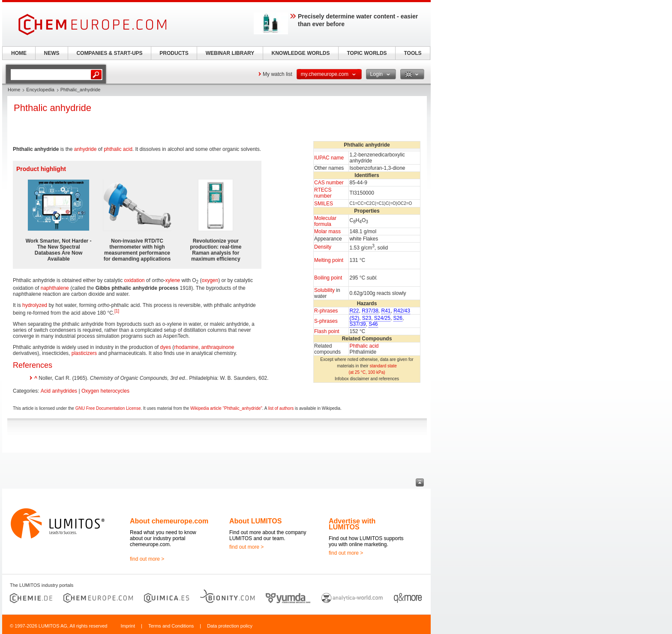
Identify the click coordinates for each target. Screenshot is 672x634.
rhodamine (186, 347)
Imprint (128, 626)
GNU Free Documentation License (108, 408)
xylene (173, 280)
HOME (19, 53)
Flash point (327, 331)
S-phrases (326, 321)
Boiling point (328, 278)
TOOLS (412, 53)
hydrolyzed (35, 305)
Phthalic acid (364, 346)
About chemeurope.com (169, 521)
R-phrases (326, 311)
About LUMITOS (255, 521)
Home (14, 90)
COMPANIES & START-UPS (109, 53)
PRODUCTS (174, 53)
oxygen (210, 280)
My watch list (277, 74)
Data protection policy (230, 626)
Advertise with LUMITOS (352, 524)
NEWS (52, 53)
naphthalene (55, 288)
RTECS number (323, 193)
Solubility (324, 290)
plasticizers (84, 353)
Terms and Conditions (171, 626)
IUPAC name (329, 158)
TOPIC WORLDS (367, 53)
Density (323, 247)
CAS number (329, 183)
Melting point (329, 260)
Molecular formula (325, 221)
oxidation (134, 280)
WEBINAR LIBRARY (230, 53)
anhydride (85, 149)
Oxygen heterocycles (105, 391)
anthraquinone (218, 347)
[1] (117, 311)
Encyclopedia (40, 90)
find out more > (147, 559)
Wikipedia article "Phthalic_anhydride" (226, 408)
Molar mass (327, 231)
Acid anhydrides (59, 391)
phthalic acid (118, 149)
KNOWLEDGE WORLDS (301, 53)
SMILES (324, 204)
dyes (166, 347)
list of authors (281, 408)
